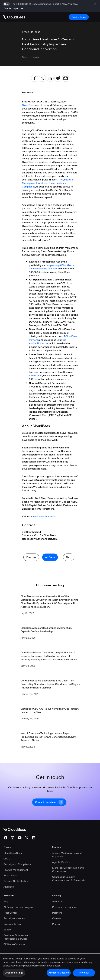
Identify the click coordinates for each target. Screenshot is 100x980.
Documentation (12, 924)
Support (8, 930)
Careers (57, 918)
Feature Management (16, 870)
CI (57, 180)
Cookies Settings (14, 974)
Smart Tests (36, 376)
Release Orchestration (16, 881)
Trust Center (10, 913)
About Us (57, 901)
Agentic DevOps (61, 862)
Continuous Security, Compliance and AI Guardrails (69, 879)
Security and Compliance (17, 864)
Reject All (84, 974)
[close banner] (96, 6)
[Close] (94, 960)
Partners (57, 913)
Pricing (56, 924)
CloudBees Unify (13, 853)
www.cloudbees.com (45, 516)
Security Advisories (14, 918)
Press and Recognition (65, 907)
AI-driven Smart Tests (50, 183)
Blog (6, 901)
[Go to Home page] (14, 17)
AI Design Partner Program (18, 907)
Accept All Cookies (59, 974)
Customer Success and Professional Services (16, 937)
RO (61, 180)
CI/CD (7, 859)
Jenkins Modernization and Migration (67, 855)
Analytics (9, 887)
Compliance (29, 187)
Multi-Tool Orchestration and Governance (68, 869)
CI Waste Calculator (15, 944)
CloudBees (28, 105)
